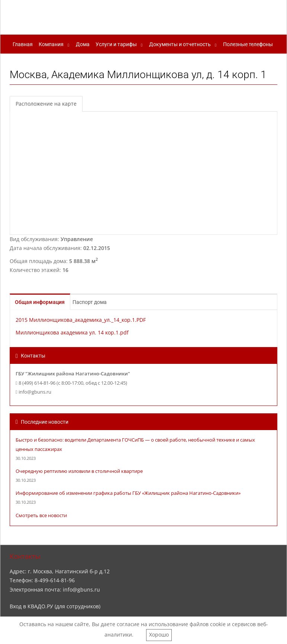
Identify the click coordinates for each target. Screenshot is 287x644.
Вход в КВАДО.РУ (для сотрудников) (55, 606)
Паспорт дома (99, 302)
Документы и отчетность (180, 44)
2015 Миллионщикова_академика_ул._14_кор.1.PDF (81, 320)
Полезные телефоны (248, 44)
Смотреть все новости (41, 515)
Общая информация (44, 302)
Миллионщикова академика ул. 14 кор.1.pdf (72, 332)
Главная (23, 44)
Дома (83, 44)
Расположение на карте (46, 104)
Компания (51, 44)
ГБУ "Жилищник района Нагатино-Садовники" (141, 16)
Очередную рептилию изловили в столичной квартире (79, 471)
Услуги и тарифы (116, 44)
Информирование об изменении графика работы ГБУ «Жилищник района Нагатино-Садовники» (128, 493)
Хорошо (159, 635)
